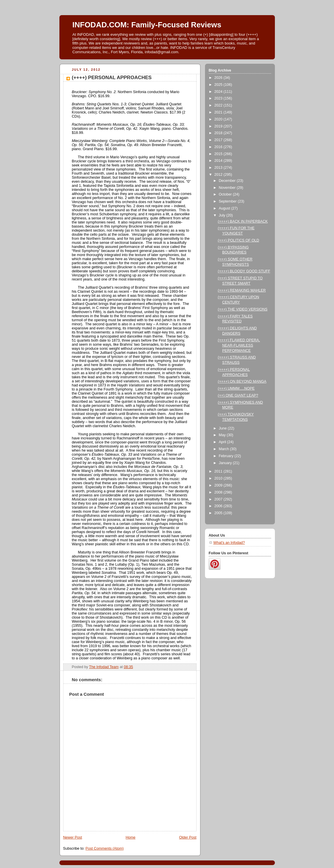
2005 (219, 513)
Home (130, 837)
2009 (219, 485)
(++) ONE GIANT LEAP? (238, 395)
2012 (219, 175)
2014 (219, 161)
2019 (219, 126)
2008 (219, 492)
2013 (219, 168)
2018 (219, 133)
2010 (219, 478)
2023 (219, 98)
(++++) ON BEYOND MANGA (242, 381)
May (223, 435)
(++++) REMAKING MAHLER (242, 290)
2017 (219, 140)
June (223, 428)
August (225, 208)
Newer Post (73, 837)
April (223, 442)
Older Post (188, 837)
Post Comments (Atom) (105, 849)
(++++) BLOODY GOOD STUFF (244, 271)
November (228, 188)
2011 (219, 471)
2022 (219, 105)
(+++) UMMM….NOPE (236, 388)
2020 (219, 119)
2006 (219, 506)
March (224, 449)
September (228, 201)
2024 (219, 92)
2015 (219, 154)
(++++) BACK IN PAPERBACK (243, 221)
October (226, 194)
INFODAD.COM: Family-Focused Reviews (147, 25)
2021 (219, 112)
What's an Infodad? (229, 543)
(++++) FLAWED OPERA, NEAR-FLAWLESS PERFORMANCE (239, 345)
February (227, 456)
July (222, 215)
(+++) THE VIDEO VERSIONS (243, 309)
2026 (219, 78)
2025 (219, 85)
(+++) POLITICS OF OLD (238, 240)
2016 (219, 147)
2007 (219, 499)
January (226, 463)
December (228, 181)
